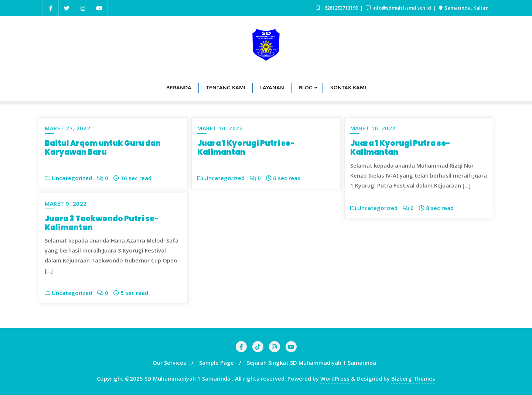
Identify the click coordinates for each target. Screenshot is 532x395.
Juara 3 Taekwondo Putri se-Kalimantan (102, 223)
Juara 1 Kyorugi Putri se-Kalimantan (246, 148)
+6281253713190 (338, 8)
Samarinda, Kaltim (464, 8)
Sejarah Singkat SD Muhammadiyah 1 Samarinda (311, 363)
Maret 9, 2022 (66, 203)
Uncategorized (68, 178)
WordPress (335, 378)
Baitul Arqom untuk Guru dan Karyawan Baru (103, 148)
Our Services (169, 363)
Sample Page (216, 363)
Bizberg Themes (413, 378)
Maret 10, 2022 (220, 128)
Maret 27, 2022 (67, 128)
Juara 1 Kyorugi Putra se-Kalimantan (400, 148)
